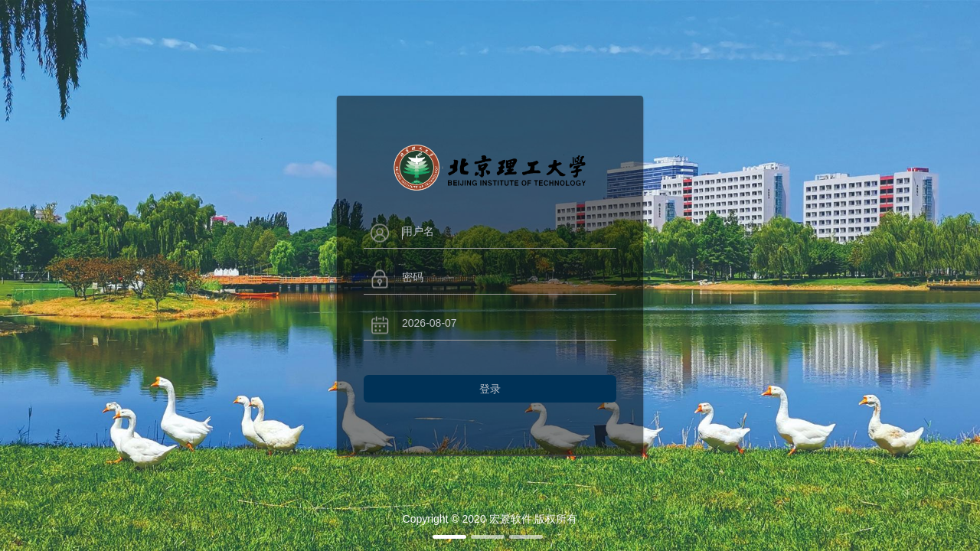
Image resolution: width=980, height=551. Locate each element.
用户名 (418, 231)
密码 (413, 277)
